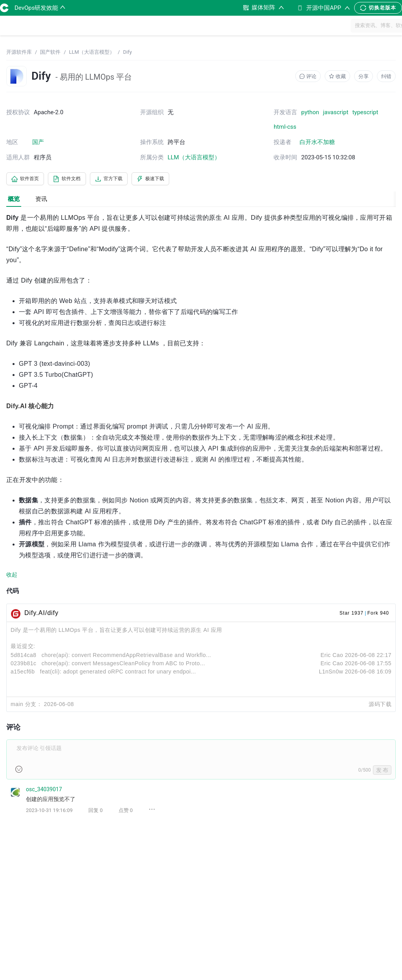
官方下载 (124, 179)
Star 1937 (352, 615)
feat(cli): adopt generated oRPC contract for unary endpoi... (118, 673)
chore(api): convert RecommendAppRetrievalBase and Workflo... (126, 657)
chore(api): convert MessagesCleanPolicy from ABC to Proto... (123, 665)
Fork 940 (378, 615)
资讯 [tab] (41, 200)
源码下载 (380, 706)
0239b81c (24, 665)
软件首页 (28, 179)
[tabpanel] (201, 521)
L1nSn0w (331, 673)
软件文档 (76, 179)
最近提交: (23, 648)
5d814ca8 (24, 657)
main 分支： (26, 706)
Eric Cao (332, 657)
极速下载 (172, 179)
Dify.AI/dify (41, 614)
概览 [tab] (14, 200)
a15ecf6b (23, 673)
